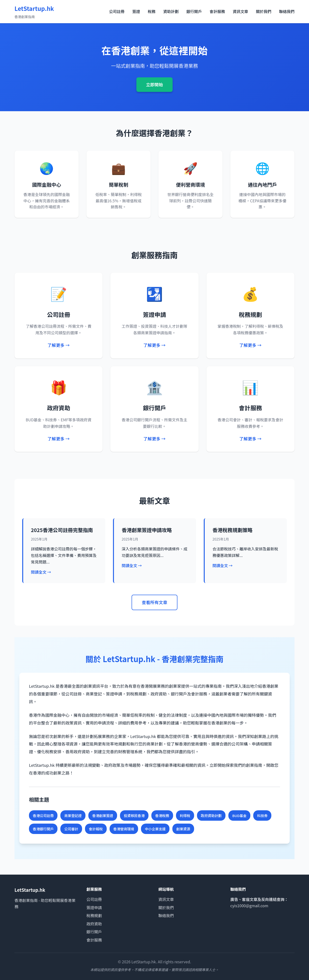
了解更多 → (59, 345)
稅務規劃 (94, 915)
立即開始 (154, 84)
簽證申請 (94, 907)
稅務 (152, 11)
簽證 (136, 11)
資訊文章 (240, 11)
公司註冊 (117, 11)
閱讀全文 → (41, 572)
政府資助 (94, 924)
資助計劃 (171, 11)
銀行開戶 (194, 11)
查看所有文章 (154, 602)
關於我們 (264, 11)
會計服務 (217, 11)
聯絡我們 (287, 11)
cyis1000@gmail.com (249, 906)
